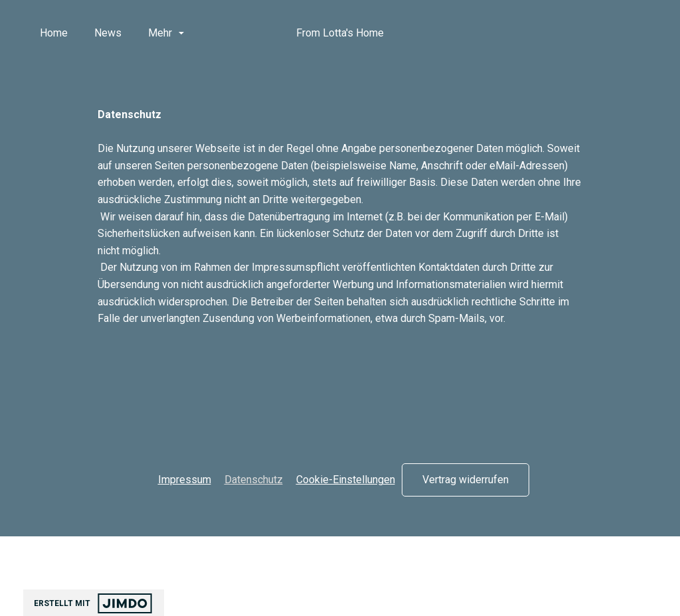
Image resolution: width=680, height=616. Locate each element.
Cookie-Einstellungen (346, 480)
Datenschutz (254, 480)
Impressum (185, 480)
